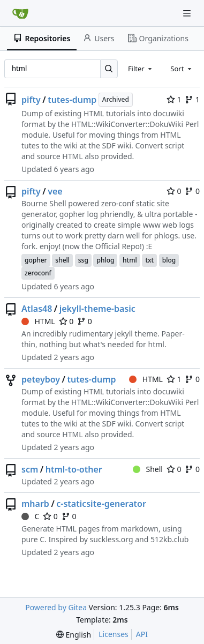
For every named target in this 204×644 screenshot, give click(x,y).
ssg (83, 260)
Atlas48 (37, 309)
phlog (105, 260)
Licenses (114, 634)
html (130, 260)
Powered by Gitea (56, 607)
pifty (31, 100)
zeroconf (38, 273)
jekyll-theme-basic (97, 309)
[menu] (74, 635)
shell (62, 260)
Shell (148, 469)
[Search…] (109, 69)
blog (169, 260)
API (142, 634)
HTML (38, 321)
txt (149, 260)
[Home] (20, 13)
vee (55, 191)
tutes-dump (72, 100)
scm (30, 469)
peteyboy (41, 379)
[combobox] (141, 69)
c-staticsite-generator (101, 504)
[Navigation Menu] (188, 13)
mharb (35, 504)
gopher (36, 260)
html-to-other (74, 469)
